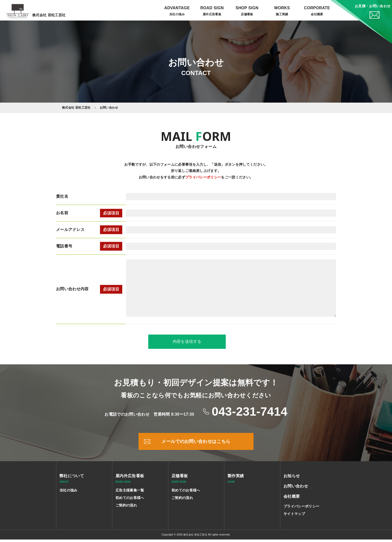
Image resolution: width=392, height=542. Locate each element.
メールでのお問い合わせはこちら (196, 444)
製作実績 (236, 478)
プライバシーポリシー (203, 177)
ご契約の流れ (126, 508)
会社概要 (317, 14)
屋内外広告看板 (130, 478)
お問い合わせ (296, 489)
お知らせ (292, 478)
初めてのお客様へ (130, 500)
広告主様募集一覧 (130, 493)
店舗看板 (180, 478)
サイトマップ (294, 516)
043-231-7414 (250, 414)
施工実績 (282, 14)
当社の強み (177, 14)
